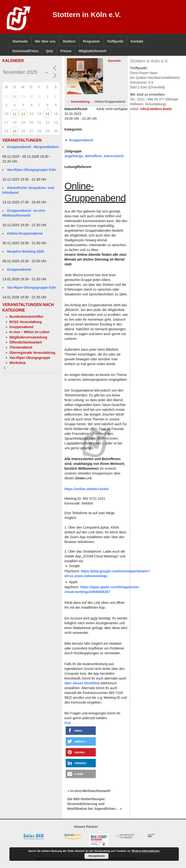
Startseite (114, 61)
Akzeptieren (96, 856)
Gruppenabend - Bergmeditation (33, 147)
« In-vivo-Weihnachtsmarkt (89, 791)
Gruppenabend (19, 269)
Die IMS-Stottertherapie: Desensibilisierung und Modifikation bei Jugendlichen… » (95, 804)
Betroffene (93, 156)
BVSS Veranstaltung (26, 322)
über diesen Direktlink (82, 683)
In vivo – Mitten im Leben (29, 332)
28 (15, 97)
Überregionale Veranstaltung (32, 353)
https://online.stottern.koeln (87, 489)
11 (15, 114)
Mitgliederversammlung (28, 337)
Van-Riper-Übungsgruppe (30, 358)
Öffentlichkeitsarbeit (26, 342)
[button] (81, 731)
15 (48, 114)
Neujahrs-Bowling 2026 (26, 251)
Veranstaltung (80, 102)
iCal (68, 723)
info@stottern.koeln (156, 109)
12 (23, 114)
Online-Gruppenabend (25, 233)
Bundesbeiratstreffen (26, 317)
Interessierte (114, 156)
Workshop (18, 363)
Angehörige (74, 156)
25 (15, 131)
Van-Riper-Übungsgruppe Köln (32, 170)
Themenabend (21, 347)
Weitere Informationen (146, 851)
